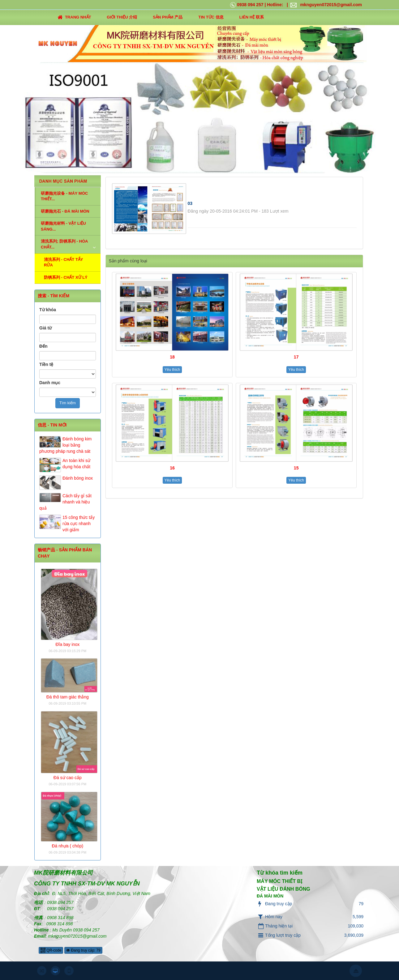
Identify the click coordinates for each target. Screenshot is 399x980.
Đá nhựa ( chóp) (67, 846)
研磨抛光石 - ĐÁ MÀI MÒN (65, 211)
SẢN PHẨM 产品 (168, 17)
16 (172, 468)
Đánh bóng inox (78, 478)
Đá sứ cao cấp (68, 778)
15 (296, 468)
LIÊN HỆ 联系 (252, 17)
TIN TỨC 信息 (211, 17)
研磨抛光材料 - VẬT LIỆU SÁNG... (63, 226)
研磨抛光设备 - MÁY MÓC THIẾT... (64, 196)
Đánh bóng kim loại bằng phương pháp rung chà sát (65, 445)
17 (296, 357)
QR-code (51, 950)
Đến (43, 346)
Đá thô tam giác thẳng (68, 697)
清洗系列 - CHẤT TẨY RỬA (64, 262)
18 (172, 357)
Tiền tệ (46, 364)
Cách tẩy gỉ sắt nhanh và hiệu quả (65, 502)
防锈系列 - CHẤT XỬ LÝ (66, 277)
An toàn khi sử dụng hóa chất (76, 464)
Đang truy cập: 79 (83, 950)
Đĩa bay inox (67, 644)
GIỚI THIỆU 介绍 (122, 17)
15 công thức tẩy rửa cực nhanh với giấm (79, 524)
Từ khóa (48, 310)
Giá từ (45, 328)
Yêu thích (172, 370)
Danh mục (50, 383)
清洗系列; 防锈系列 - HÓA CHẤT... (64, 244)
